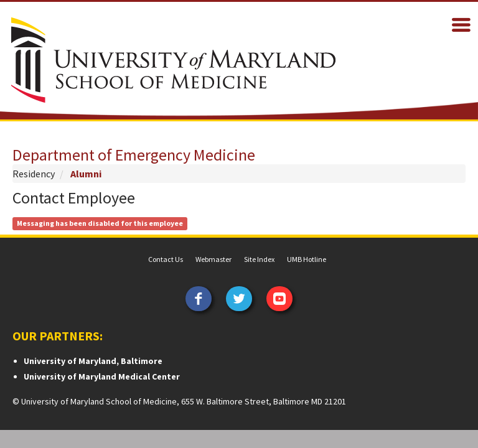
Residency (34, 174)
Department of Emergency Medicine (134, 155)
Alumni (86, 174)
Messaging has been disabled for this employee (100, 223)
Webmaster (213, 259)
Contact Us (166, 259)
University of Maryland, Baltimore (93, 361)
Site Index (259, 259)
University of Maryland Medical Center (102, 376)
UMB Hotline (307, 259)
